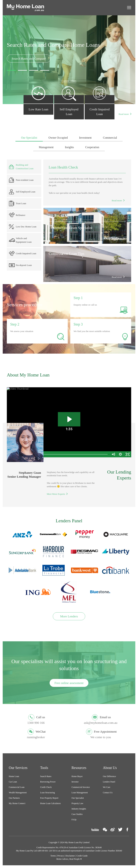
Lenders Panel (109, 782)
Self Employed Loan (22, 192)
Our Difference (110, 776)
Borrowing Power (48, 782)
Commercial (110, 138)
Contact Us (108, 793)
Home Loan (14, 776)
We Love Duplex (62, 216)
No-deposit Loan (20, 265)
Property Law (77, 803)
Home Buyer (77, 776)
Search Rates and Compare (29, 59)
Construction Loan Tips (66, 254)
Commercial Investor (81, 787)
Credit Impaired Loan (23, 254)
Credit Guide (82, 856)
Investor (75, 782)
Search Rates (46, 776)
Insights (69, 147)
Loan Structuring (48, 793)
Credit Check (46, 787)
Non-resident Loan (21, 180)
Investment (85, 138)
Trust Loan (18, 203)
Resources (79, 768)
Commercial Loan (17, 787)
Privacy (61, 856)
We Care (107, 787)
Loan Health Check (63, 167)
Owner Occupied (58, 138)
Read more (124, 114)
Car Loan (13, 782)
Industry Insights (79, 809)
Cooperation (92, 147)
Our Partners (14, 798)
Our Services (18, 768)
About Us (110, 768)
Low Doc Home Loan (23, 227)
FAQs (74, 820)
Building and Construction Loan (21, 167)
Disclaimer (70, 856)
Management (46, 147)
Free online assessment (69, 683)
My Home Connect (17, 803)
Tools (44, 768)
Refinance (17, 215)
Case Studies (77, 814)
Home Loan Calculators (51, 803)
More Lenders (69, 616)
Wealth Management (18, 793)
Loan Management (80, 793)
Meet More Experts (56, 494)
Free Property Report (49, 798)
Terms (53, 856)
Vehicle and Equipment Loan (20, 240)
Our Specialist (29, 138)
